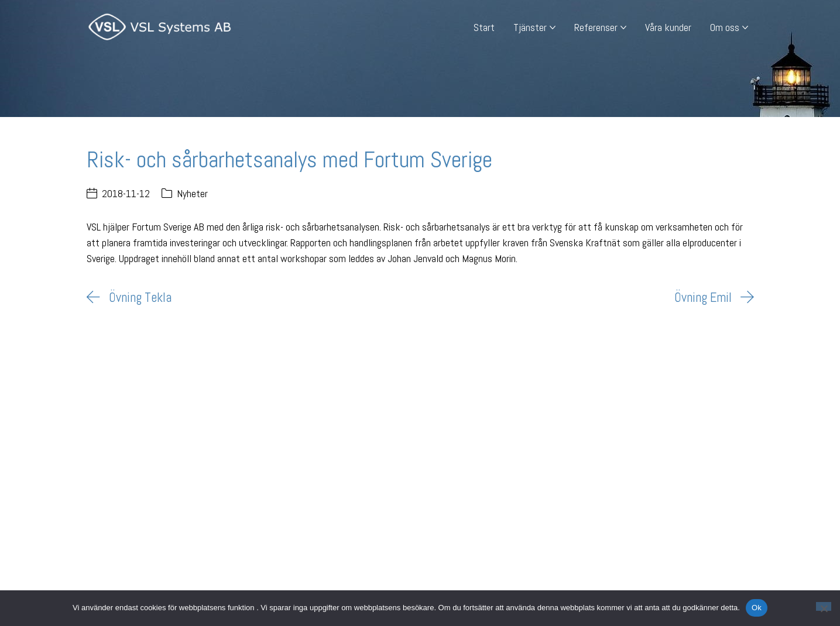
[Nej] (824, 606)
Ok (757, 608)
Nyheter (192, 193)
